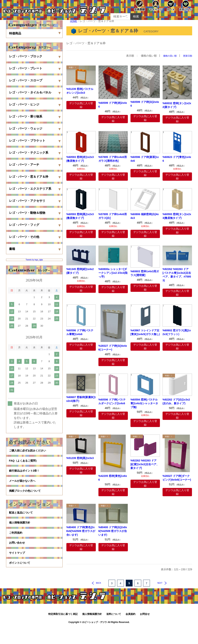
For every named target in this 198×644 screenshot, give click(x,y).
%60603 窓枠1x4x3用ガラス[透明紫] (145, 273)
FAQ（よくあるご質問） (26, 464)
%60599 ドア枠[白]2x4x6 (145, 104)
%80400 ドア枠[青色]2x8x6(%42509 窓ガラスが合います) (81, 531)
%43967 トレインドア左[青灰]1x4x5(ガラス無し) (145, 332)
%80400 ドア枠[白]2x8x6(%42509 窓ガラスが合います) (113, 531)
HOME (74, 21)
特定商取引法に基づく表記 (63, 630)
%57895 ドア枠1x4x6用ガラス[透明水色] (113, 159)
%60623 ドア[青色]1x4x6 (177, 159)
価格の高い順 (167, 56)
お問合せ (145, 630)
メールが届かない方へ (24, 488)
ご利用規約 (17, 547)
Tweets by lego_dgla (34, 260)
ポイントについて (21, 584)
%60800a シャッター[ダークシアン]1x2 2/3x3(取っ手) (113, 273)
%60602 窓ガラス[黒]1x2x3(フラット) (177, 332)
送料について (114, 630)
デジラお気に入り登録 (81, 105)
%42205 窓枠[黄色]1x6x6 (113, 478)
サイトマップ (18, 572)
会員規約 (130, 630)
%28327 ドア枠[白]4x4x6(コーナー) (113, 347)
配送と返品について (23, 523)
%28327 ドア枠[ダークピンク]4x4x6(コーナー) (177, 478)
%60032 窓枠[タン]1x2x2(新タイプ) (177, 105)
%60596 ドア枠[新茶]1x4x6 (145, 159)
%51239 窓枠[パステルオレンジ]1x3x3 (80, 91)
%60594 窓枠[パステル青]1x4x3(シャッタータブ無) (144, 403)
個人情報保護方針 (21, 535)
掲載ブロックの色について (27, 500)
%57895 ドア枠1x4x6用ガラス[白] (113, 216)
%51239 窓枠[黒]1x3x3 (80, 458)
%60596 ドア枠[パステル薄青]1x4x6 (80, 332)
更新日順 (187, 56)
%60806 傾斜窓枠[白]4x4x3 (145, 216)
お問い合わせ (18, 559)
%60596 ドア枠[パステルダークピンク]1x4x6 (112, 401)
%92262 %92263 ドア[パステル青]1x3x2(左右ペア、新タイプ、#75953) (177, 275)
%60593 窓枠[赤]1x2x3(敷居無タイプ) (80, 159)
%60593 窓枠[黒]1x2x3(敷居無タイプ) (80, 216)
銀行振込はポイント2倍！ (26, 476)
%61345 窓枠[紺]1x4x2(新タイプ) (80, 271)
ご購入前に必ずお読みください (30, 452)
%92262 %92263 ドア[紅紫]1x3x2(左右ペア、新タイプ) (145, 464)
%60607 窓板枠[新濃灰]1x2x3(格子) (81, 399)
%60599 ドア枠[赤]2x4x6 (113, 105)
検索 (136, 16)
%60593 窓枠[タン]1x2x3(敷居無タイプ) (177, 216)
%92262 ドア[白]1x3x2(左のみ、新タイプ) (176, 401)
